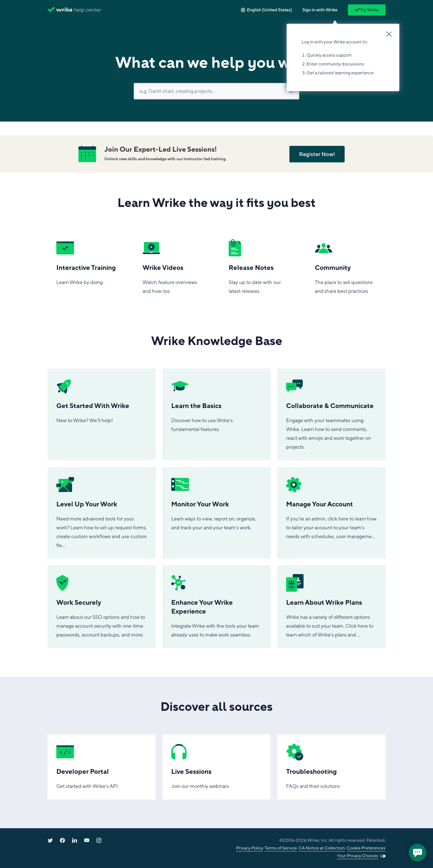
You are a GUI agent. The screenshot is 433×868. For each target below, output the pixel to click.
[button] (320, 10)
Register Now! (317, 154)
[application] (418, 853)
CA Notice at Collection (322, 848)
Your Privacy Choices (357, 856)
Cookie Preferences (366, 848)
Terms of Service (281, 848)
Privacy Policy (249, 848)
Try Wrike (367, 10)
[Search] (216, 91)
